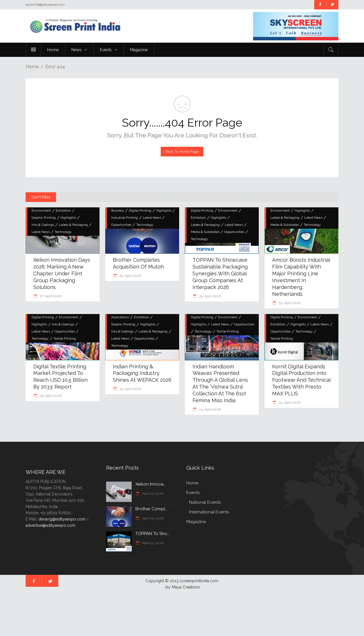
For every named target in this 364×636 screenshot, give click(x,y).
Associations (120, 317)
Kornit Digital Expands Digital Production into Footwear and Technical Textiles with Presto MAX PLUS (301, 380)
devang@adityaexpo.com (62, 519)
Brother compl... (152, 509)
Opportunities (121, 225)
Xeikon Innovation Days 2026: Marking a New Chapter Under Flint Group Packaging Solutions (62, 273)
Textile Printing (65, 339)
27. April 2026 (50, 296)
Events (193, 493)
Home (32, 67)
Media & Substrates (205, 232)
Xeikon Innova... (151, 484)
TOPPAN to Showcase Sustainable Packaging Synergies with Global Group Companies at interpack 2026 (220, 273)
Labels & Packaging (73, 225)
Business (118, 211)
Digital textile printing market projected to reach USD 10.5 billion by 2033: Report (60, 377)
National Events (205, 502)
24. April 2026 (130, 389)
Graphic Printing (44, 218)
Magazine (196, 522)
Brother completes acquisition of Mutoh (138, 263)
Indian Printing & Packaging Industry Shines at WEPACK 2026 (142, 373)
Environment (41, 211)
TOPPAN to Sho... (153, 534)
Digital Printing (140, 211)
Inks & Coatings (43, 225)
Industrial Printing (125, 218)
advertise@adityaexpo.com (50, 525)
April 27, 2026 (152, 493)
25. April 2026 (130, 276)
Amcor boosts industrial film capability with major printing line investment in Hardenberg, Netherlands (301, 277)
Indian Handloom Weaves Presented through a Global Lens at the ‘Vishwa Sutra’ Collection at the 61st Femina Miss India (220, 384)
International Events (209, 512)
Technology (63, 232)
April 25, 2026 (152, 518)
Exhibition (63, 211)
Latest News (41, 232)
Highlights (68, 218)
